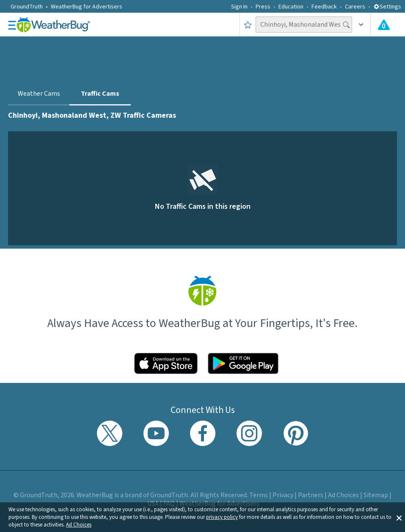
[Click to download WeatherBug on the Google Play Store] (243, 363)
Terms (259, 495)
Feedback (324, 7)
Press (263, 7)
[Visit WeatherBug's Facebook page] (203, 433)
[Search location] (304, 25)
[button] (399, 517)
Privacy (283, 495)
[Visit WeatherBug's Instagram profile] (249, 433)
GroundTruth (27, 7)
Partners (311, 495)
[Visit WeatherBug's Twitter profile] (110, 433)
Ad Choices (79, 525)
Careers (355, 7)
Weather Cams (39, 94)
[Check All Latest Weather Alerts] (384, 25)
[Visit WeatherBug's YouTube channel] (156, 433)
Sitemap (376, 495)
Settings (387, 7)
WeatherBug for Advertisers (87, 7)
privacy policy (222, 517)
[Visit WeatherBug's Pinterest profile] (296, 433)
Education (291, 7)
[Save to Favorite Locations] (248, 25)
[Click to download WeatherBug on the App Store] (166, 363)
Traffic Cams (100, 94)
